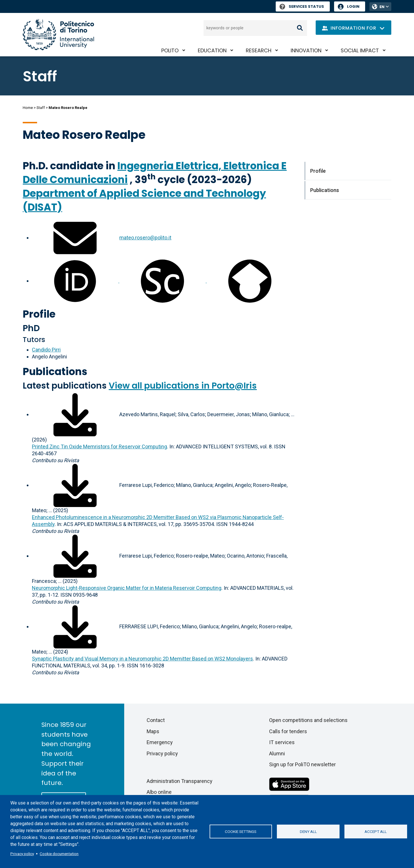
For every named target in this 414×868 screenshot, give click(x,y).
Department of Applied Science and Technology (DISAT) (144, 200)
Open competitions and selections (308, 720)
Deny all (308, 831)
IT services (282, 742)
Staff (41, 108)
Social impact (360, 50)
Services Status (302, 6)
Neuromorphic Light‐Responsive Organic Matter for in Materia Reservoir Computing (127, 588)
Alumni (277, 753)
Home (28, 108)
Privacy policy (22, 854)
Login (353, 6)
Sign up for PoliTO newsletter (302, 764)
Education (212, 50)
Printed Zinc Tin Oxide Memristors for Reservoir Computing (99, 447)
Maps (153, 731)
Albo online (159, 792)
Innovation (306, 50)
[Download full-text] (75, 414)
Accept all (376, 831)
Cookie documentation (59, 854)
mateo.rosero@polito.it (145, 238)
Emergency (160, 742)
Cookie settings (241, 831)
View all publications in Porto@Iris (183, 386)
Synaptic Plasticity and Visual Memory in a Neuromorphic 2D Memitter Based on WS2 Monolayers (142, 659)
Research (259, 50)
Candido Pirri (46, 350)
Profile (39, 314)
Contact (156, 720)
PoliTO (170, 50)
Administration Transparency (180, 781)
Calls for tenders (288, 731)
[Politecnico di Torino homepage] (58, 35)
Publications (55, 371)
